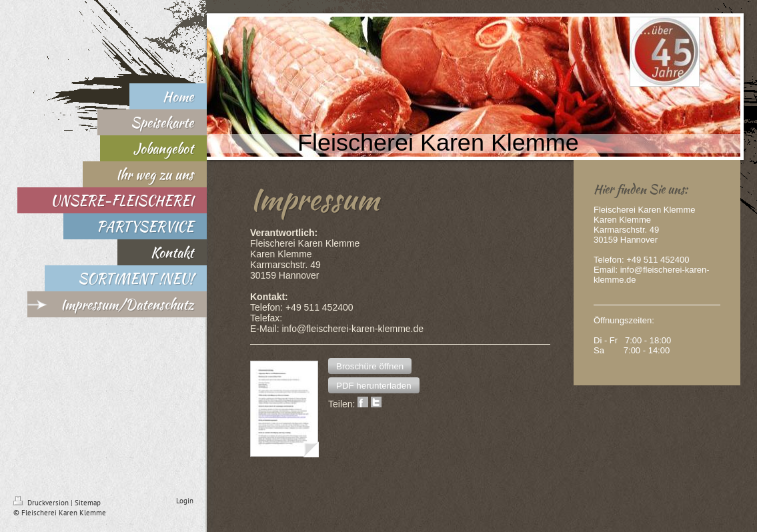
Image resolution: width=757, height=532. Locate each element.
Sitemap (88, 503)
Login (185, 501)
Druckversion (42, 503)
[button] (370, 366)
